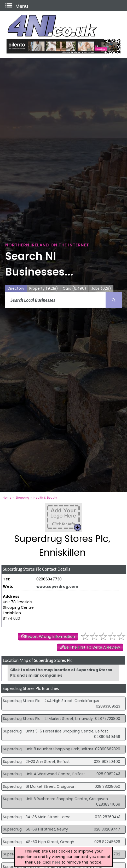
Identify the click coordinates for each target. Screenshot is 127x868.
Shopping (22, 498)
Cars (74, 289)
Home (7, 498)
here (56, 862)
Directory (16, 288)
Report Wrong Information (50, 637)
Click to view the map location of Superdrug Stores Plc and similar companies (61, 673)
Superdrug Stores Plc (22, 701)
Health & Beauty (45, 498)
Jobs (101, 289)
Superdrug (12, 731)
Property (44, 289)
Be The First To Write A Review (92, 647)
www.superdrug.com (57, 586)
